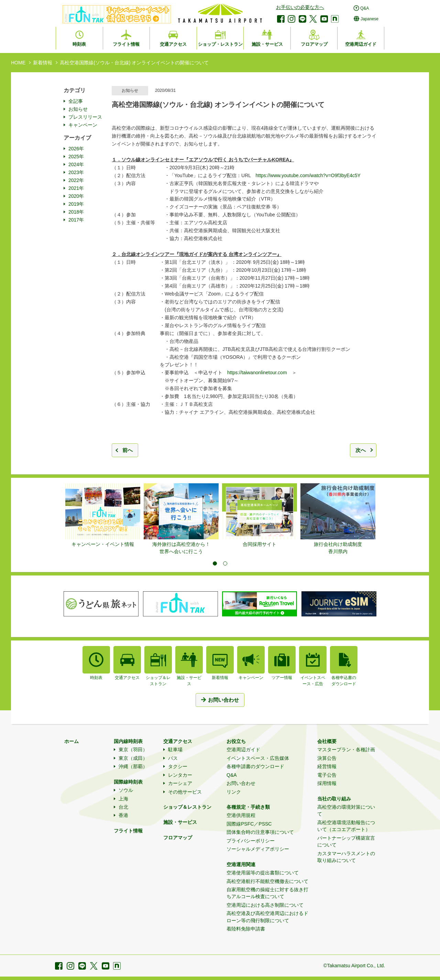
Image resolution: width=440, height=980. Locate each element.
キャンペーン (83, 125)
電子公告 (327, 775)
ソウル (126, 790)
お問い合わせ (241, 783)
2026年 (76, 149)
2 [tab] (225, 563)
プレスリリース (85, 117)
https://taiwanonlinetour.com (257, 373)
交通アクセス (178, 741)
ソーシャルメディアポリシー (258, 849)
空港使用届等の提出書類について (263, 873)
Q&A (232, 775)
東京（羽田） (133, 750)
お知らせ (78, 109)
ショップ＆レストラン (187, 807)
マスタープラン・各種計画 (346, 750)
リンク (234, 792)
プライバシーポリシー (251, 841)
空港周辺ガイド (243, 750)
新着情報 (43, 63)
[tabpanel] (103, 516)
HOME (18, 63)
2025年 (76, 157)
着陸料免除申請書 (246, 929)
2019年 (76, 204)
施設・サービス (180, 822)
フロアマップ (178, 838)
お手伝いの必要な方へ (300, 7)
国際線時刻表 (128, 782)
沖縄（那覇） (133, 766)
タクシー (178, 766)
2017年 (76, 220)
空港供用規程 (241, 815)
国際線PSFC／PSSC (249, 824)
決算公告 (327, 758)
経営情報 (327, 766)
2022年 (76, 180)
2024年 (76, 164)
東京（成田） (133, 758)
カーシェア (180, 783)
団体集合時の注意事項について (260, 832)
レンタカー (180, 775)
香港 (123, 815)
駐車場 (175, 750)
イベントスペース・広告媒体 (258, 758)
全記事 (76, 101)
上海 (123, 799)
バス (173, 758)
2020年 (76, 196)
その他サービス (185, 792)
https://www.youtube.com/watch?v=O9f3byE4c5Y (308, 175)
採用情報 (327, 783)
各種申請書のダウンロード (255, 766)
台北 (123, 807)
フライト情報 (128, 831)
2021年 (76, 188)
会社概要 (327, 741)
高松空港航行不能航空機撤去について (267, 881)
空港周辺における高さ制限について (265, 905)
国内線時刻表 (128, 741)
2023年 (76, 172)
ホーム (71, 741)
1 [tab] (215, 563)
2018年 (76, 212)
